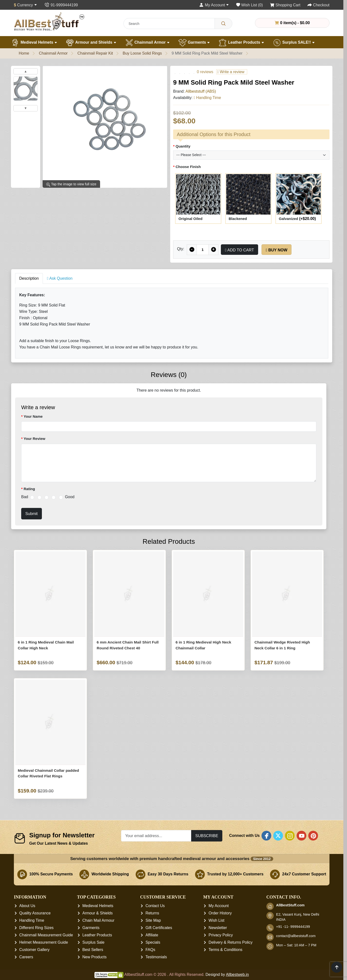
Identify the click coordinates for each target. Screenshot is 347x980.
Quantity (183, 146)
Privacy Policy (221, 935)
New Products (94, 957)
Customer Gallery (34, 950)
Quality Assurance (35, 913)
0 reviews (205, 72)
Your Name (33, 416)
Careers (26, 957)
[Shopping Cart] (285, 5)
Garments (194, 43)
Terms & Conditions (226, 950)
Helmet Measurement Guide (44, 943)
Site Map (153, 921)
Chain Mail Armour (98, 921)
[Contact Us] (61, 5)
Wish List (217, 921)
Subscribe (207, 836)
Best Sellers (93, 950)
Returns (152, 913)
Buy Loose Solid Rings (142, 53)
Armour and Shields (91, 43)
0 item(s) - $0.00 (292, 23)
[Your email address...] (156, 836)
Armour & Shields (98, 913)
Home (24, 53)
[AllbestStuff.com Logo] (49, 22)
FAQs (150, 950)
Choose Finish (188, 167)
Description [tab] (29, 278)
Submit (32, 514)
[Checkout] (319, 5)
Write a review (231, 72)
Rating (29, 489)
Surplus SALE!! (294, 43)
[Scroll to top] (337, 967)
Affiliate (152, 935)
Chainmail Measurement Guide (46, 935)
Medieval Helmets (34, 43)
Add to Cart (239, 250)
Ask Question (60, 278)
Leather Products (241, 43)
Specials (153, 943)
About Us (27, 906)
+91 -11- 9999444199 (293, 927)
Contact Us (155, 906)
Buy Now (277, 250)
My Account (219, 906)
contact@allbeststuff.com (296, 936)
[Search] (223, 24)
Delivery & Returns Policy (231, 943)
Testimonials (156, 957)
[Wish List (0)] (249, 5)
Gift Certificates (159, 928)
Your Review (34, 439)
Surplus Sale (93, 943)
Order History (220, 913)
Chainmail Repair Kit (95, 53)
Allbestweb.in (237, 975)
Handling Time (32, 921)
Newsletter (218, 928)
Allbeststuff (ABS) (201, 91)
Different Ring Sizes (36, 928)
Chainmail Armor (147, 43)
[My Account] (214, 5)
